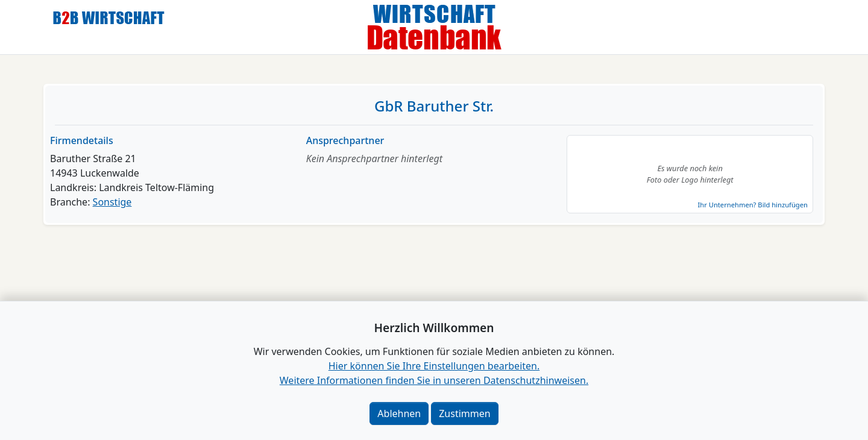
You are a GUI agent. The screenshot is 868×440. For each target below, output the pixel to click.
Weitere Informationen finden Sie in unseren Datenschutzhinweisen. (434, 380)
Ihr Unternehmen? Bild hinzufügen (752, 205)
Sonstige (112, 202)
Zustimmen (464, 413)
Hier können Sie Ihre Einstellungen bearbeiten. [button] (434, 366)
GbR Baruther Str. (434, 106)
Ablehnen (399, 413)
